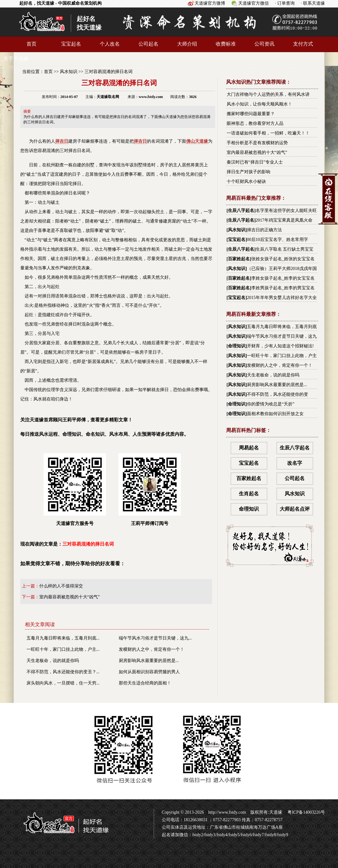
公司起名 (148, 44)
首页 (31, 44)
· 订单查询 (285, 3)
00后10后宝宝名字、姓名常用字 (278, 240)
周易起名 (249, 448)
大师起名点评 (295, 509)
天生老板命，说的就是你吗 (53, 661)
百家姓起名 (239, 259)
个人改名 (110, 44)
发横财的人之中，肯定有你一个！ (152, 649)
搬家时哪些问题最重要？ (251, 114)
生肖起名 (249, 494)
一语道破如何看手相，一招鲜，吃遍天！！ (268, 133)
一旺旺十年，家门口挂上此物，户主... (63, 649)
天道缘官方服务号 (75, 490)
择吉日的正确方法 (264, 230)
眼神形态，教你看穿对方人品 (255, 123)
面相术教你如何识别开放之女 (275, 414)
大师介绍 (187, 44)
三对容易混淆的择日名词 (109, 72)
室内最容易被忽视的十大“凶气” (70, 597)
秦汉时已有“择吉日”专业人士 (255, 162)
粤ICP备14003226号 (306, 812)
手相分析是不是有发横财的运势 (257, 143)
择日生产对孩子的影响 (249, 172)
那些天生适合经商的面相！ (145, 683)
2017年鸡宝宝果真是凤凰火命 (284, 220)
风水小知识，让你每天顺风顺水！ (259, 104)
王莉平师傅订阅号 (150, 490)
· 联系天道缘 (313, 3)
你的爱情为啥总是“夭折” (271, 404)
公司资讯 (264, 44)
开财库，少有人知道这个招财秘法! (280, 346)
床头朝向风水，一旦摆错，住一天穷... (63, 683)
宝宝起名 (71, 44)
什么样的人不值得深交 (61, 586)
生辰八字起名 (241, 211)
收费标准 (226, 44)
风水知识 (69, 72)
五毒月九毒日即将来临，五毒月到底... (63, 638)
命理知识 (237, 346)
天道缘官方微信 (253, 3)
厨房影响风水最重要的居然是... (149, 661)
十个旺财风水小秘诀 (246, 181)
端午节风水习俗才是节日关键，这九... (155, 638)
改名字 (295, 463)
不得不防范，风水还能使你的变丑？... (63, 672)
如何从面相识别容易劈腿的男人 (149, 672)
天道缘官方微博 (210, 3)
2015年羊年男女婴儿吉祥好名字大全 (282, 298)
